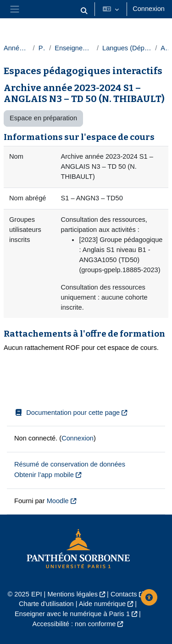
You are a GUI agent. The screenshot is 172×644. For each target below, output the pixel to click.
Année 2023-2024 (17, 48)
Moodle (58, 501)
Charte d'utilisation (46, 604)
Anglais (164, 48)
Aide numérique (102, 604)
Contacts (124, 594)
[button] (84, 11)
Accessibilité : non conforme (74, 624)
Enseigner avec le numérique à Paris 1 (72, 614)
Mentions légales (72, 594)
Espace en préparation (43, 118)
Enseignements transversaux (74, 48)
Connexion (149, 9)
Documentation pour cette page (67, 413)
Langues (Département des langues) (127, 48)
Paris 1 (42, 48)
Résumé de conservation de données (70, 464)
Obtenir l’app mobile (44, 475)
